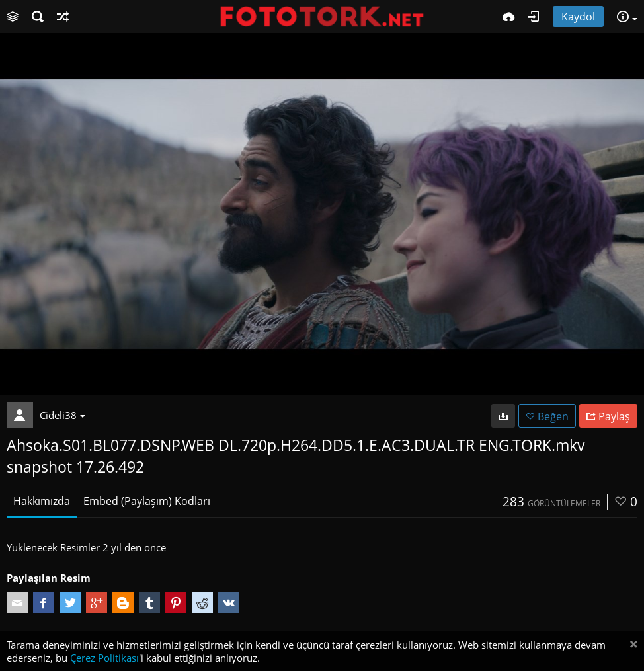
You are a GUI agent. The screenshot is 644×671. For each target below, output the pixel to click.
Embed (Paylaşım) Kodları (147, 501)
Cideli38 (62, 415)
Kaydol (578, 17)
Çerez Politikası (104, 658)
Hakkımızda (42, 501)
